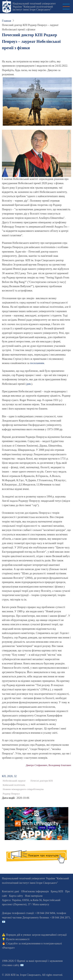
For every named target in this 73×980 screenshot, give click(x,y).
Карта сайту (16, 896)
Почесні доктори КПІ (42, 781)
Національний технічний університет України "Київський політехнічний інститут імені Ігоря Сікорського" (34, 7)
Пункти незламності (18, 939)
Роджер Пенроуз (11, 794)
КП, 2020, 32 (9, 776)
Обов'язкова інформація (35, 891)
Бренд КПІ (57, 891)
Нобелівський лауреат (14, 781)
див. (29, 384)
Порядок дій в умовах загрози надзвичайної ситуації (36, 935)
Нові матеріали (34, 896)
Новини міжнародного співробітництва (23, 789)
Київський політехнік (14, 785)
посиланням (37, 363)
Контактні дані (11, 891)
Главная (7, 21)
